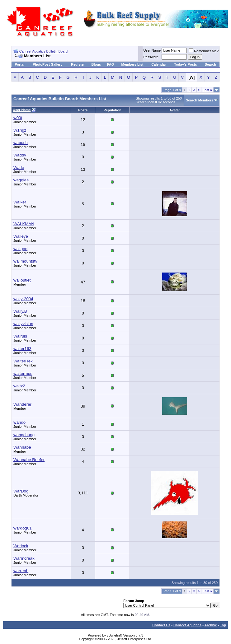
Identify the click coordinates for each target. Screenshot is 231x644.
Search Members (200, 100)
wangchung (24, 435)
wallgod (20, 249)
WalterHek (23, 361)
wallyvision (23, 324)
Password (151, 57)
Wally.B (20, 311)
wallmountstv (25, 261)
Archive (211, 625)
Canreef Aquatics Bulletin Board (43, 51)
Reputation (112, 110)
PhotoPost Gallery (47, 64)
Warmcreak (24, 558)
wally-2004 (23, 299)
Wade (19, 168)
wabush (21, 143)
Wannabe (22, 447)
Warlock (21, 546)
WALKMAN (24, 224)
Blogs (96, 64)
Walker (20, 202)
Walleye (21, 236)
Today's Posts (185, 64)
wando (19, 422)
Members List (132, 64)
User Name (152, 50)
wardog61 (23, 528)
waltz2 (19, 386)
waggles (21, 180)
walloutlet (22, 280)
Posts (83, 110)
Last (207, 90)
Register (78, 64)
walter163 (22, 349)
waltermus (23, 373)
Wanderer (22, 404)
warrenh (21, 571)
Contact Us (161, 625)
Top (223, 625)
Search (211, 64)
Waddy (20, 155)
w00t (18, 118)
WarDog (21, 491)
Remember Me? (204, 51)
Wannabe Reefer (29, 460)
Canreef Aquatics (187, 625)
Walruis (20, 336)
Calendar (159, 64)
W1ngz (20, 130)
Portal (19, 64)
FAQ (111, 64)
